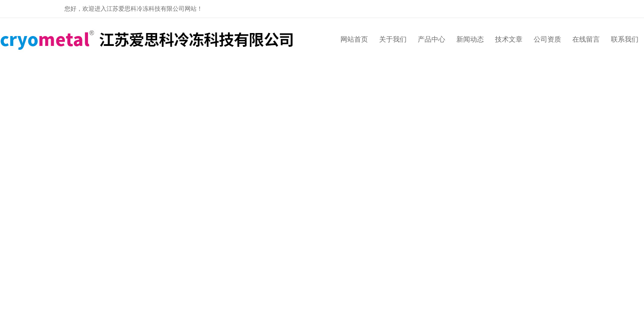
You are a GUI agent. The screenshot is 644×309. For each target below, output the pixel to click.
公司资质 (547, 39)
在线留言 (586, 39)
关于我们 (393, 39)
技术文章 (509, 39)
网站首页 (354, 39)
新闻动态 (470, 39)
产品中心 (431, 39)
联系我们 (625, 39)
